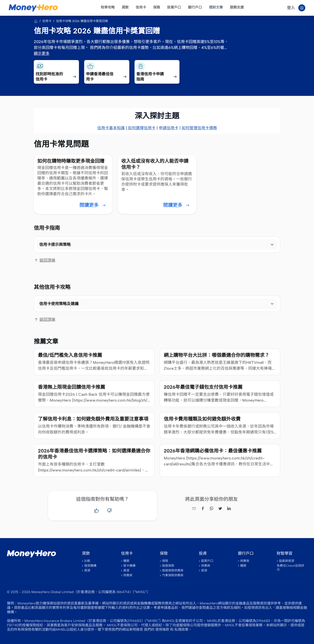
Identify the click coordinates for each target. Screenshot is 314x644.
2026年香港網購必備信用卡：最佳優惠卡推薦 (213, 451)
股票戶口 (207, 561)
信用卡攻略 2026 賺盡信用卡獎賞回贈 (82, 21)
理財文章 (216, 7)
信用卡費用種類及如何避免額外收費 (202, 419)
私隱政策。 (183, 629)
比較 (87, 561)
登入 (291, 8)
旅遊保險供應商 (173, 571)
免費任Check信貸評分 (290, 568)
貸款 (125, 7)
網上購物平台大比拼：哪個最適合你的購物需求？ (217, 355)
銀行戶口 (195, 7)
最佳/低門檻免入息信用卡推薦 (70, 355)
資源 (87, 571)
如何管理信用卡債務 (199, 128)
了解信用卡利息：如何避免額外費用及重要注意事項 (93, 419)
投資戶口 (174, 7)
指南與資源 (287, 561)
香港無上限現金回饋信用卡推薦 (72, 387)
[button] (157, 245)
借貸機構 (90, 566)
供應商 (128, 575)
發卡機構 (129, 566)
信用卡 (141, 7)
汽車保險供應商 (173, 575)
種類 (126, 561)
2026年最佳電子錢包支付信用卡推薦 (203, 387)
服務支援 (237, 7)
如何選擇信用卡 (141, 128)
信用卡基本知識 (111, 128)
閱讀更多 (93, 205)
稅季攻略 (108, 7)
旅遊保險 (168, 566)
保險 (157, 7)
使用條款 (162, 629)
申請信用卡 (169, 128)
